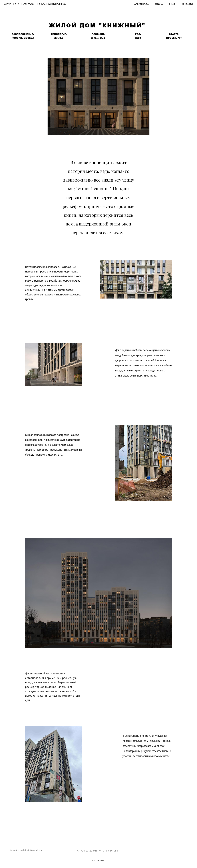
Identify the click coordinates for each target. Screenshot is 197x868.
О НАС (166, 6)
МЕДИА (153, 6)
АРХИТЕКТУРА (136, 6)
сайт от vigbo (98, 861)
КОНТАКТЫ (181, 6)
